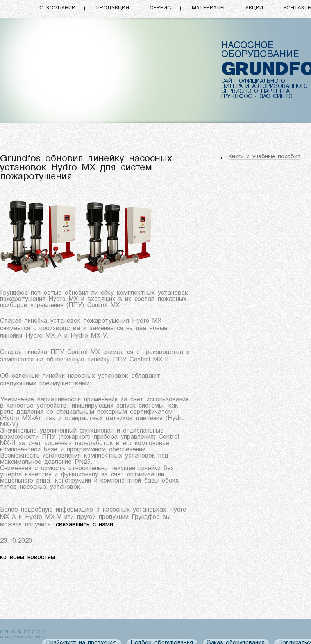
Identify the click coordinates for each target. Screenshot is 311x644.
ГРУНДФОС (237, 97)
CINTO (8, 632)
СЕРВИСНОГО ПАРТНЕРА (255, 92)
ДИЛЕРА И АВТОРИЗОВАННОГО (265, 87)
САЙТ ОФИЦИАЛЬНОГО (253, 81)
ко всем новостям (28, 558)
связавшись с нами (84, 525)
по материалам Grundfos (22, 637)
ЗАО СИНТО (276, 97)
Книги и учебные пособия (265, 157)
